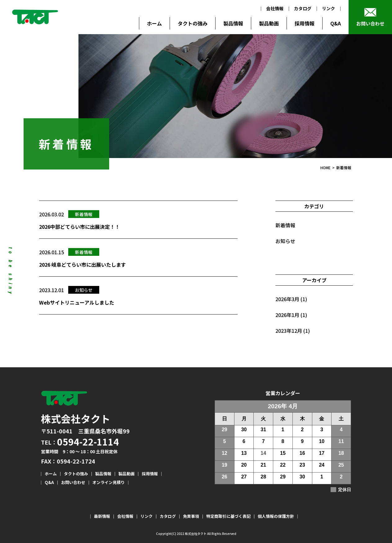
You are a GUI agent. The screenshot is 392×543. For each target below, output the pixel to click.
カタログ (303, 8)
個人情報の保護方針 (276, 516)
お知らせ (285, 241)
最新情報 (102, 516)
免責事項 (191, 516)
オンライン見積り (109, 482)
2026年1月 (287, 315)
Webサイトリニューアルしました (77, 302)
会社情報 (275, 8)
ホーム (154, 23)
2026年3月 (287, 299)
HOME (325, 167)
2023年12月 (289, 331)
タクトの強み (193, 23)
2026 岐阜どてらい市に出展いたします (82, 265)
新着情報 (285, 225)
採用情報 (305, 23)
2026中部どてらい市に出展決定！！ (79, 227)
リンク (328, 8)
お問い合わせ (370, 23)
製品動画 (269, 23)
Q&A (336, 23)
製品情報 (233, 23)
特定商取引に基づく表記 (228, 516)
